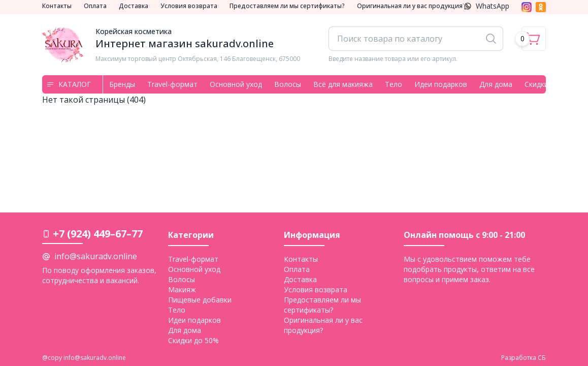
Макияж (182, 289)
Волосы (288, 84)
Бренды (122, 84)
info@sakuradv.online (96, 256)
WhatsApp (486, 6)
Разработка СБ (524, 358)
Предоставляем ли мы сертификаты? (287, 6)
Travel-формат (172, 84)
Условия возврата (189, 6)
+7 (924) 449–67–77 (98, 234)
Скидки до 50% (193, 340)
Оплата (95, 6)
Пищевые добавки (200, 300)
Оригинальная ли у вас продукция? (411, 6)
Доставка (134, 6)
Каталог (69, 84)
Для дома (496, 84)
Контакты (57, 6)
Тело (394, 84)
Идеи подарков (441, 84)
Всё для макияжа (343, 84)
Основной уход (236, 84)
